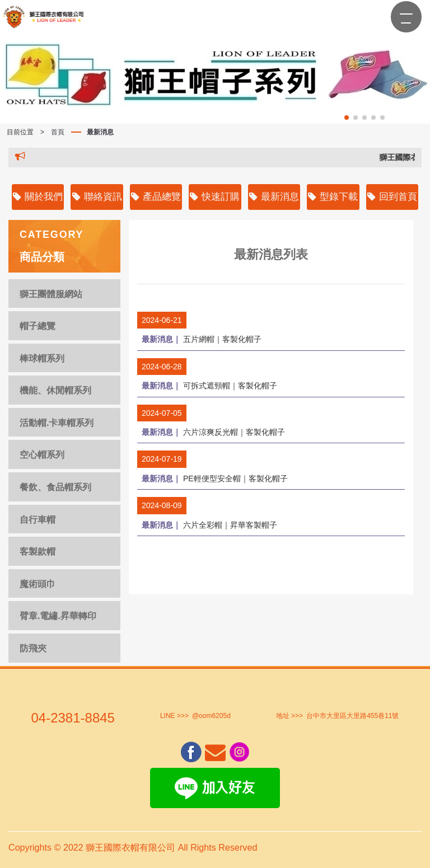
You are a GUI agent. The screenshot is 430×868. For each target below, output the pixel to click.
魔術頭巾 (38, 584)
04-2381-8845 (73, 718)
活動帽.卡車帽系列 (57, 423)
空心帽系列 (42, 455)
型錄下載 (333, 197)
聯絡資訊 (97, 197)
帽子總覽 (38, 326)
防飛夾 (33, 648)
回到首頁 (392, 197)
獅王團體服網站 (51, 294)
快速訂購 (215, 197)
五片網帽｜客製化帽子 (202, 339)
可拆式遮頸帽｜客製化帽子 (209, 386)
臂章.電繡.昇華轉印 (58, 616)
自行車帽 (38, 520)
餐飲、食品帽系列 (55, 487)
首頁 (58, 132)
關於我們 (38, 197)
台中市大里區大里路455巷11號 (352, 716)
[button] (347, 118)
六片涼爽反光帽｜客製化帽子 (213, 431)
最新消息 (100, 132)
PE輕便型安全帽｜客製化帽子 (215, 478)
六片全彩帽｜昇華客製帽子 (209, 524)
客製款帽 (38, 552)
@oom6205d (211, 716)
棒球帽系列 (42, 358)
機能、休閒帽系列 (55, 390)
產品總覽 (156, 197)
